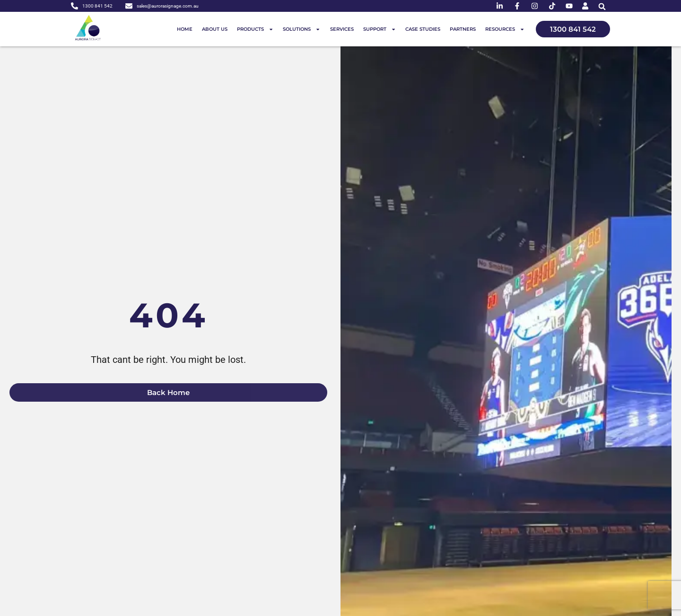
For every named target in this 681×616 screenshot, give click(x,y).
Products (255, 29)
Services (342, 29)
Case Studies (423, 29)
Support (380, 29)
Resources (505, 29)
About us (215, 29)
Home (185, 29)
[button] (602, 6)
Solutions (301, 29)
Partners (463, 29)
